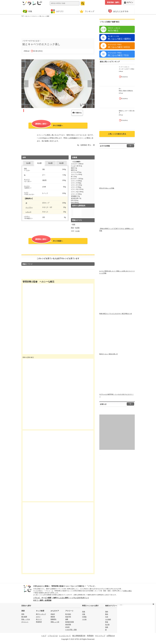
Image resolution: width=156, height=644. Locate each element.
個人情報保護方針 (79, 636)
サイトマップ (100, 636)
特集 (27, 11)
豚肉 (107, 614)
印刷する (79, 113)
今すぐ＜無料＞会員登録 (42, 600)
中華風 (84, 617)
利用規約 (90, 636)
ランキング (87, 11)
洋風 (84, 614)
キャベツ (27, 179)
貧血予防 (68, 617)
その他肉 (108, 619)
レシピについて (65, 636)
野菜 (72, 228)
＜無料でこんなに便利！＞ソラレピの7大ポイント (70, 598)
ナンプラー (29, 207)
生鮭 (25, 169)
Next (91, 84)
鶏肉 (107, 612)
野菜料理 (39, 622)
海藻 (107, 627)
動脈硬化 (53, 619)
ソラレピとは (53, 636)
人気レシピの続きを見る (117, 134)
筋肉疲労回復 (70, 622)
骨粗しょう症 (55, 622)
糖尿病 (53, 617)
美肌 (74, 224)
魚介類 (107, 625)
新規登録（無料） (114, 2)
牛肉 (107, 617)
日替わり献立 (127, 591)
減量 (67, 619)
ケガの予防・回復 (71, 630)
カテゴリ (57, 11)
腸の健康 (24, 617)
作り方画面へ (47, 125)
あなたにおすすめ (118, 11)
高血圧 (53, 614)
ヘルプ (44, 636)
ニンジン (27, 186)
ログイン (129, 2)
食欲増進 (68, 624)
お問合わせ (111, 636)
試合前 (67, 627)
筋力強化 (68, 614)
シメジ (26, 192)
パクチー (27, 216)
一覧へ (130, 146)
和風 (84, 612)
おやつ (38, 617)
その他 (77, 231)
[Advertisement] (58, 27)
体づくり (39, 619)
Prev (25, 84)
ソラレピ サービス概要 (42, 598)
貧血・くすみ (26, 619)
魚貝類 (77, 228)
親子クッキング (41, 614)
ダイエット (25, 622)
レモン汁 (28, 212)
